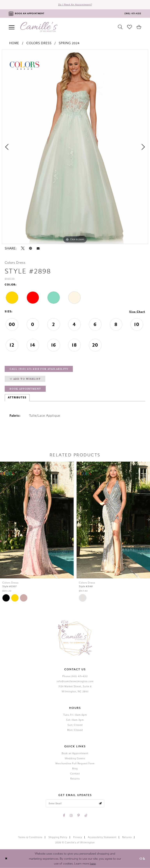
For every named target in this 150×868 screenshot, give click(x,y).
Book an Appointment (75, 753)
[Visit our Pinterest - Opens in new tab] (79, 815)
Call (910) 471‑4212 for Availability (39, 369)
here (93, 864)
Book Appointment (25, 389)
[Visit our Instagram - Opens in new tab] (71, 815)
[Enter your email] (75, 803)
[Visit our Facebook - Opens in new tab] (64, 815)
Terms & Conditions (30, 837)
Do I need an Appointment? (75, 5)
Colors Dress (39, 43)
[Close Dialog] (6, 859)
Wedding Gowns (75, 758)
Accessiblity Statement (102, 837)
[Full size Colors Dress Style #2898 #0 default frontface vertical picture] (75, 147)
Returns (75, 779)
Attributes (17, 398)
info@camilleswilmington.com (75, 681)
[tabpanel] (75, 147)
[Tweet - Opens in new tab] (23, 248)
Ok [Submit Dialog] (143, 859)
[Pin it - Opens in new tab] (31, 248)
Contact (75, 774)
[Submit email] (100, 803)
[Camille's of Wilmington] (39, 27)
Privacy (78, 837)
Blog (75, 769)
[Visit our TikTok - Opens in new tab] (86, 815)
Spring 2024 (69, 43)
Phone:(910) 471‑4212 (75, 676)
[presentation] (37, 520)
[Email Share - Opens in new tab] (38, 248)
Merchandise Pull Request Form (75, 763)
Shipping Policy (58, 837)
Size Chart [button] (137, 312)
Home (14, 43)
